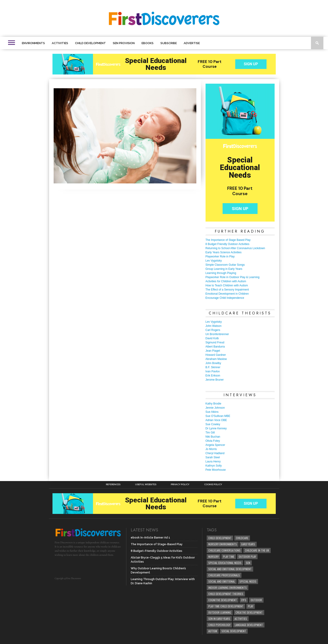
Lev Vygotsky (214, 261)
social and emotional (222, 581)
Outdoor (256, 600)
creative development (249, 612)
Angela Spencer (215, 445)
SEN (248, 563)
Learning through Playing (221, 273)
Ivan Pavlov (213, 371)
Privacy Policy (180, 484)
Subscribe (169, 43)
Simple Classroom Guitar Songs (225, 265)
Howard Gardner (216, 355)
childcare (242, 538)
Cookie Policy (213, 484)
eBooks (148, 43)
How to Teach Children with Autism (227, 285)
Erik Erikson (213, 376)
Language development (249, 625)
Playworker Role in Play (220, 256)
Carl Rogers (213, 330)
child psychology (219, 625)
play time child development (226, 606)
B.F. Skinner (213, 367)
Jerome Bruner (215, 380)
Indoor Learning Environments (228, 588)
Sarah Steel (213, 457)
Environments (33, 43)
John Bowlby (213, 363)
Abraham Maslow (216, 359)
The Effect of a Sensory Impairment (227, 290)
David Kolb (212, 338)
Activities (60, 43)
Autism (213, 631)
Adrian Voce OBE (216, 420)
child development (220, 538)
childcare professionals (224, 575)
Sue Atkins (212, 412)
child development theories (226, 594)
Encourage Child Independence (225, 298)
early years (248, 544)
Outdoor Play (247, 557)
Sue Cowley (213, 424)
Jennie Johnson (215, 408)
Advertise (192, 43)
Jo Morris (211, 449)
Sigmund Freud (215, 342)
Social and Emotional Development (230, 569)
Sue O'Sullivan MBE (218, 416)
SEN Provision (124, 43)
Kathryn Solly (214, 466)
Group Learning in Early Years (224, 269)
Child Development (90, 43)
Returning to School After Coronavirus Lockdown (235, 248)
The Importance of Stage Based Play (228, 240)
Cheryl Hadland (215, 453)
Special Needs (248, 581)
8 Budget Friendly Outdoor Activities (228, 244)
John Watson (214, 326)
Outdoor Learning (220, 612)
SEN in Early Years (219, 619)
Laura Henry (213, 462)
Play (251, 606)
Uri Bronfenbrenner (217, 334)
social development (234, 631)
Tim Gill (210, 433)
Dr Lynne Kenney (216, 428)
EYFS (244, 600)
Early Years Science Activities (224, 252)
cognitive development (223, 600)
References (113, 484)
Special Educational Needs (225, 563)
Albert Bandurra (215, 347)
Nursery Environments (223, 544)
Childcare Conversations (224, 550)
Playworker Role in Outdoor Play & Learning (233, 277)
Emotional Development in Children (227, 294)
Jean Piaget (213, 351)
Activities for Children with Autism (226, 281)
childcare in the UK (257, 550)
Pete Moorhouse (216, 470)
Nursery (213, 557)
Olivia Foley (213, 441)
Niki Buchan (213, 437)
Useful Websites (146, 484)
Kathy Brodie (213, 404)
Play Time (229, 557)
